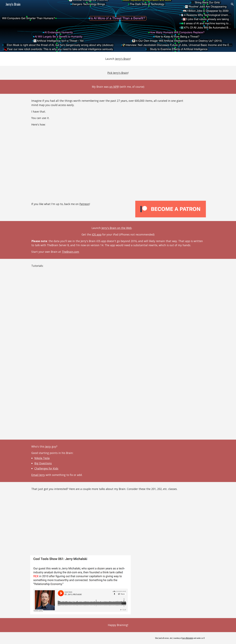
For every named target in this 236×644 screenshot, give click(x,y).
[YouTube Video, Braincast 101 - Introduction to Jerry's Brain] (73, 301)
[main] (118, 59)
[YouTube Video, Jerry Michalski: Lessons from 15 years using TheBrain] (73, 524)
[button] (232, 4)
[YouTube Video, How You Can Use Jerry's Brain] (73, 164)
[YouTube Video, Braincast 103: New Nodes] (73, 412)
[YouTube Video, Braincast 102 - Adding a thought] (73, 356)
